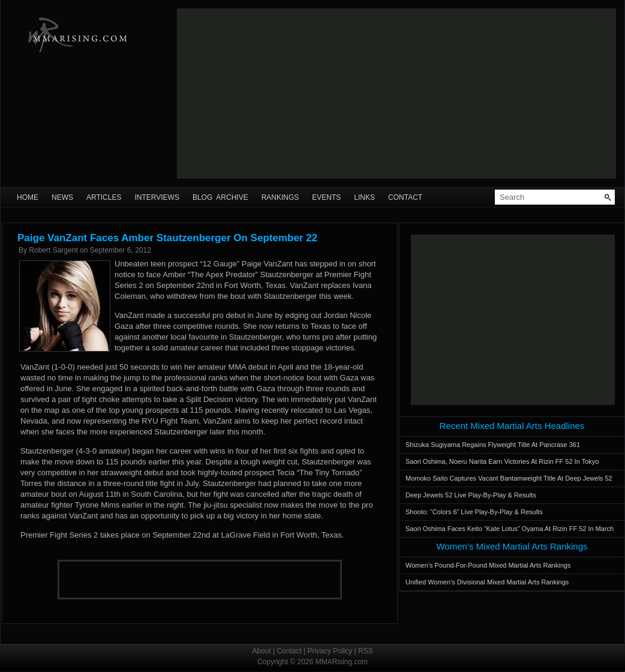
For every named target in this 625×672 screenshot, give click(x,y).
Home (28, 197)
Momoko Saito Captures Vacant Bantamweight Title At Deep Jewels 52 (509, 478)
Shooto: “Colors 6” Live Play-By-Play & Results (474, 512)
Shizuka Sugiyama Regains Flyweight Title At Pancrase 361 (493, 445)
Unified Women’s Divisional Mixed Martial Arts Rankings (487, 582)
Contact (405, 197)
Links (364, 197)
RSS (366, 651)
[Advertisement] (319, 94)
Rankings (280, 197)
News (62, 197)
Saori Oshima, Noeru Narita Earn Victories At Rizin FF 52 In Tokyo (502, 461)
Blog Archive (220, 197)
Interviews (157, 197)
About (261, 651)
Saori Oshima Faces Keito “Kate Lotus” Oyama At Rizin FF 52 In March (510, 529)
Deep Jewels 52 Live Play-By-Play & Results (471, 495)
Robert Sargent (53, 250)
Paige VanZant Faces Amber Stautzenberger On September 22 (167, 238)
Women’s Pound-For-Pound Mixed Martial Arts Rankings (488, 565)
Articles (104, 197)
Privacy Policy (330, 651)
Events (326, 197)
